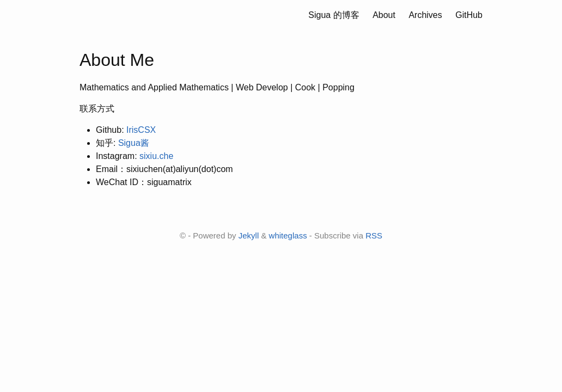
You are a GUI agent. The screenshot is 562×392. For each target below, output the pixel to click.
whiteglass (288, 235)
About (384, 15)
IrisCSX (141, 130)
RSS (374, 235)
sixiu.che (156, 156)
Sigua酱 (134, 143)
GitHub (469, 15)
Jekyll (249, 235)
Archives (425, 15)
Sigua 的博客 (334, 15)
